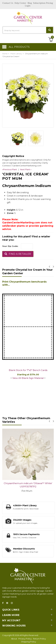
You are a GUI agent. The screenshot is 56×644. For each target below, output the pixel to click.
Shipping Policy (29, 642)
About (14, 639)
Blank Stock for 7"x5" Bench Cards (28, 370)
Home (5, 54)
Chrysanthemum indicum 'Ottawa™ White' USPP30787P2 (28, 485)
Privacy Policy (25, 639)
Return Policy (39, 639)
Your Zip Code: (10, 246)
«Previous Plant (10, 169)
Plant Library (16, 54)
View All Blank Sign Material (28, 378)
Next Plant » (26, 169)
